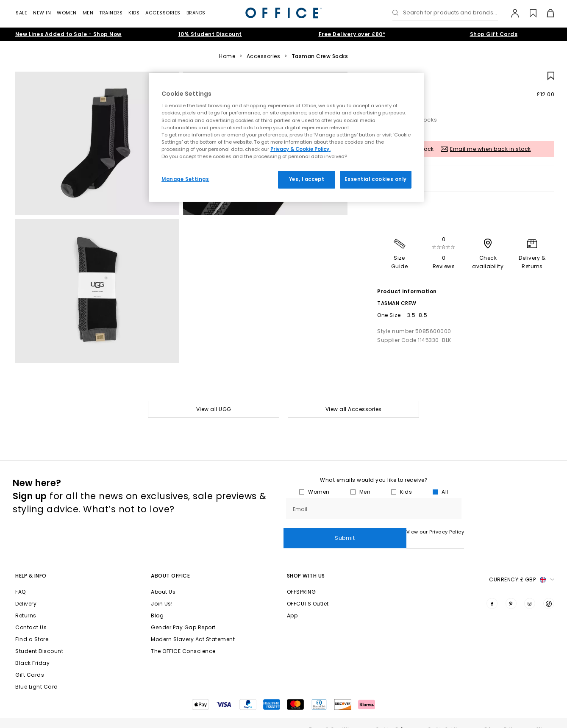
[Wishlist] (528, 13)
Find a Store (32, 627)
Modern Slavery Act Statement (193, 627)
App (292, 603)
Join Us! (162, 591)
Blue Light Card (37, 674)
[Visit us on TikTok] (549, 591)
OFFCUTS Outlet (308, 591)
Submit (509, 508)
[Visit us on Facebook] (492, 591)
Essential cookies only (376, 179)
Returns (26, 603)
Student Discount (39, 639)
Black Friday (32, 651)
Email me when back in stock (491, 149)
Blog (157, 603)
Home (227, 56)
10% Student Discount (210, 34)
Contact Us (31, 615)
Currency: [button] (522, 567)
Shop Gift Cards (494, 34)
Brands (196, 13)
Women (67, 13)
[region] (286, 137)
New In (42, 13)
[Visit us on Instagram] (530, 591)
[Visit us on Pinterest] (511, 591)
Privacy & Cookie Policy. (300, 149)
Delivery (26, 591)
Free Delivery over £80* (352, 34)
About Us (163, 579)
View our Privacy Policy (313, 532)
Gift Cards (30, 663)
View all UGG (214, 409)
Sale (21, 13)
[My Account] (511, 13)
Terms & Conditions (333, 717)
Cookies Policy (392, 717)
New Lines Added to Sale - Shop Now (68, 34)
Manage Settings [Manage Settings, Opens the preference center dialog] (185, 179)
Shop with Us (306, 563)
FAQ (21, 579)
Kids (134, 13)
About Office (170, 563)
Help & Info (31, 563)
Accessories (163, 13)
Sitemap (547, 717)
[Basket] (546, 13)
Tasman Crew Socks (320, 56)
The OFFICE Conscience (183, 639)
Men (88, 13)
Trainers (111, 13)
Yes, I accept (307, 179)
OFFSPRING (302, 579)
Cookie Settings (447, 717)
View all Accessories (354, 409)
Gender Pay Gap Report (183, 615)
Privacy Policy (501, 717)
